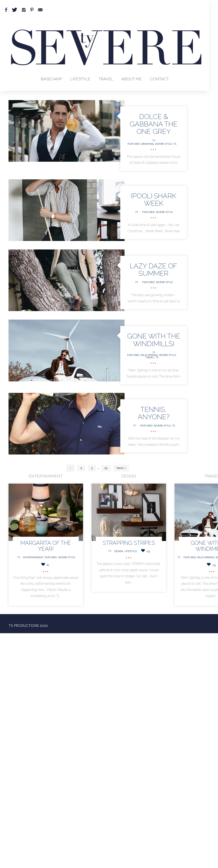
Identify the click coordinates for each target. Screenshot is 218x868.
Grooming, (148, 144)
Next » (121, 468)
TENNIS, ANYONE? (154, 413)
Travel (106, 79)
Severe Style (164, 212)
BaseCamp (51, 79)
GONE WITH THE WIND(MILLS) (154, 340)
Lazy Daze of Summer (153, 270)
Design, (119, 551)
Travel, (150, 358)
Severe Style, (164, 144)
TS (175, 144)
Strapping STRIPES (129, 543)
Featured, (134, 144)
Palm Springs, (150, 355)
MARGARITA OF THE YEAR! (46, 546)
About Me (132, 79)
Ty (154, 141)
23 (106, 468)
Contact (159, 79)
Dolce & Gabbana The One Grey (153, 124)
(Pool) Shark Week (153, 200)
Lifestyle (80, 79)
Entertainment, (34, 557)
